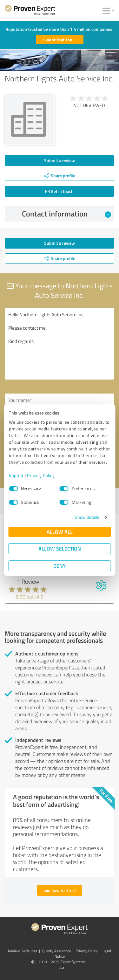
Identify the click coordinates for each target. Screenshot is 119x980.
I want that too (58, 40)
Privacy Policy (41, 475)
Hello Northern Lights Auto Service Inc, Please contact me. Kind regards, (60, 344)
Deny (60, 566)
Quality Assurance (56, 951)
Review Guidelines (23, 951)
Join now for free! (60, 890)
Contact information (66, 214)
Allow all (60, 532)
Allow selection (60, 548)
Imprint (16, 475)
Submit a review (60, 160)
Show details (87, 517)
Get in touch (60, 191)
